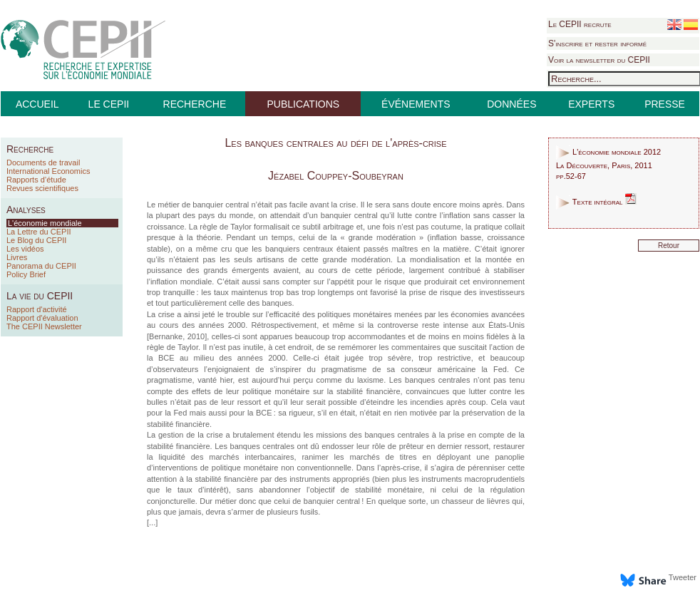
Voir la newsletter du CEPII (599, 60)
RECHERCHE (195, 104)
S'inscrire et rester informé (597, 43)
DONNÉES (511, 104)
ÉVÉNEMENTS (416, 104)
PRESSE (665, 104)
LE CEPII (109, 104)
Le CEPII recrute (580, 24)
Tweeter (683, 577)
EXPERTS (591, 104)
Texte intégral (596, 202)
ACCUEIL (37, 104)
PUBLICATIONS (303, 104)
